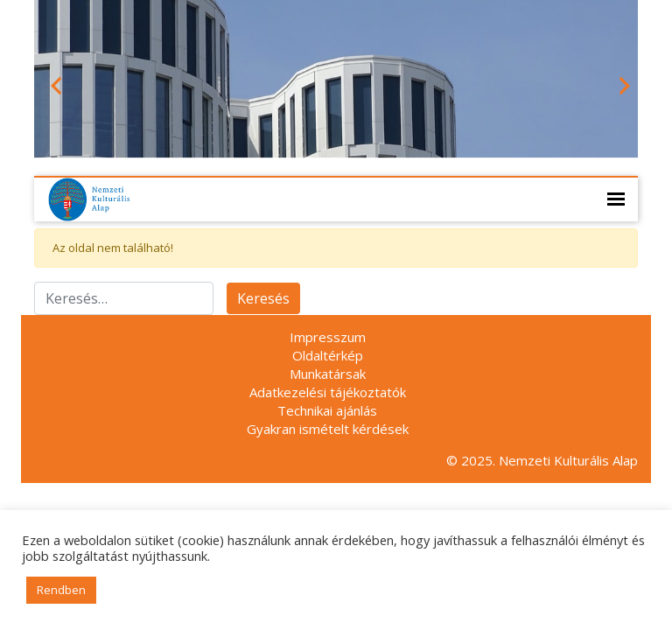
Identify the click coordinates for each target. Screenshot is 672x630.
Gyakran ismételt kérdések (328, 429)
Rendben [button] (61, 590)
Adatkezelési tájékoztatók (328, 392)
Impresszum (328, 337)
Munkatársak (328, 374)
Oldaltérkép (328, 355)
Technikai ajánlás (327, 410)
